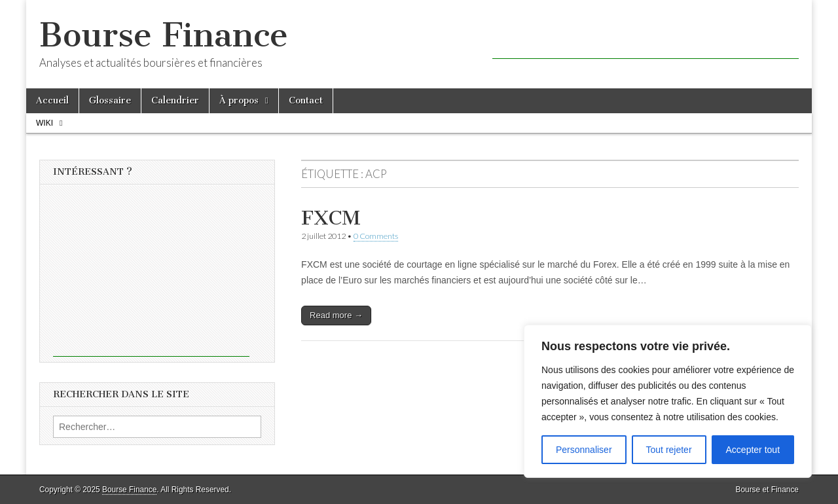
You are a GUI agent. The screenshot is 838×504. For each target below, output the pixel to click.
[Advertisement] (646, 39)
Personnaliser (584, 450)
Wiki (45, 123)
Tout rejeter (669, 450)
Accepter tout (753, 450)
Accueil (52, 100)
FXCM (331, 218)
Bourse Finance (164, 35)
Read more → (336, 315)
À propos (239, 100)
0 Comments (376, 236)
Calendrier (175, 100)
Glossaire (110, 100)
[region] (668, 401)
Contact (306, 100)
